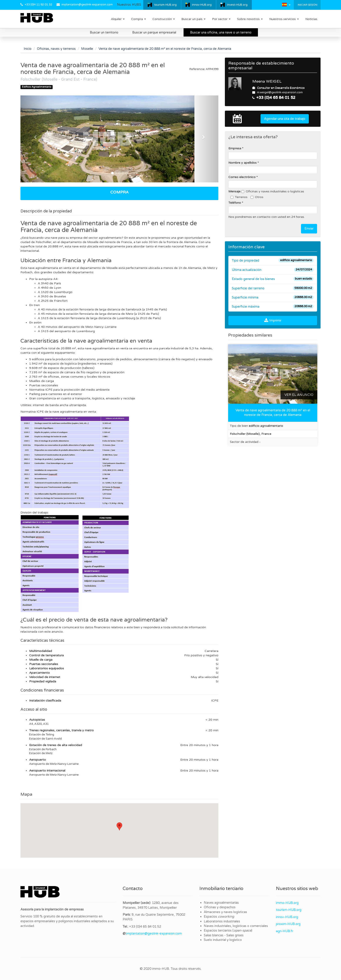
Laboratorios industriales (222, 921)
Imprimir (273, 320)
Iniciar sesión (307, 5)
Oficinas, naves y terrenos (56, 49)
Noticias (311, 19)
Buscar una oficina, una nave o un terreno (221, 32)
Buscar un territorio (104, 32)
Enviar (309, 228)
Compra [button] (139, 19)
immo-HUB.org (287, 903)
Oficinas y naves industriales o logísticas (273, 191)
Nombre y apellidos (242, 163)
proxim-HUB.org (288, 924)
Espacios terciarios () (228, 930)
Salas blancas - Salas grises (224, 935)
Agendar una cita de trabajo (285, 119)
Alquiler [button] (118, 19)
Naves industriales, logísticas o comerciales (236, 926)
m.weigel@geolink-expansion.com (280, 92)
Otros (257, 197)
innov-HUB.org (202, 5)
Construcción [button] (164, 19)
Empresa (235, 148)
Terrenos (239, 197)
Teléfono (235, 203)
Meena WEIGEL (267, 81)
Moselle (87, 49)
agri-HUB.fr (285, 931)
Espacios (219, 917)
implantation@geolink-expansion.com (87, 5)
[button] (286, 5)
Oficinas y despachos (220, 907)
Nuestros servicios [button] (284, 19)
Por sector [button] (221, 19)
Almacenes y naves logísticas (225, 912)
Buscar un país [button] (193, 19)
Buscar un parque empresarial (154, 32)
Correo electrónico (242, 177)
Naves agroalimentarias (221, 903)
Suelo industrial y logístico (223, 940)
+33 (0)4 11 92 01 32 (38, 5)
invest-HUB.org (237, 5)
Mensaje (234, 191)
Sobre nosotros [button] (250, 19)
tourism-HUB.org (165, 5)
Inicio (28, 49)
